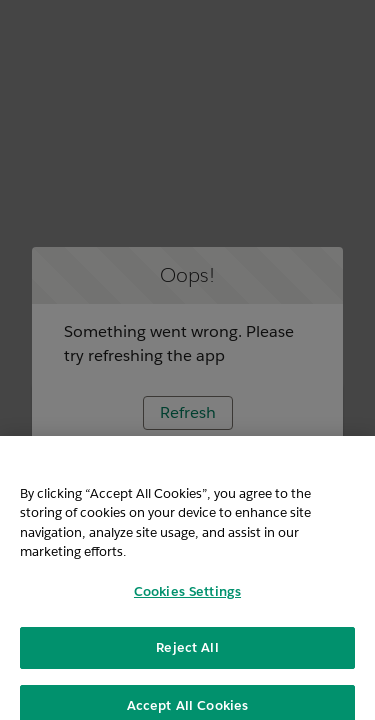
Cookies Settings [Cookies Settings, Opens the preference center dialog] (187, 598)
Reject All (187, 654)
